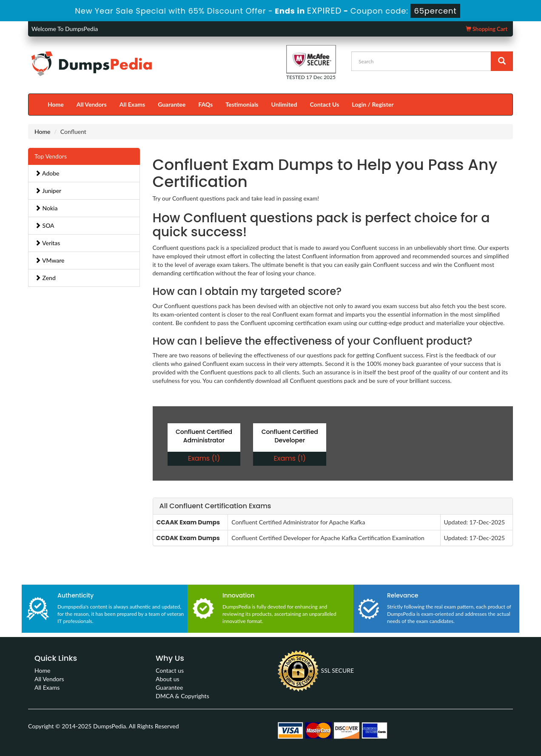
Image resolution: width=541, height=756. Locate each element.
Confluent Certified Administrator (204, 436)
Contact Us (324, 104)
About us (168, 679)
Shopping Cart (487, 29)
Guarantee (172, 104)
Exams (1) (204, 458)
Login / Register (373, 104)
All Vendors (92, 104)
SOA (45, 225)
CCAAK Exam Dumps (188, 522)
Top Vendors (51, 156)
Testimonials (242, 104)
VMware (50, 260)
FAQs (205, 104)
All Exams (132, 104)
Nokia (46, 208)
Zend (45, 278)
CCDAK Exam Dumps (188, 538)
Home (56, 104)
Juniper (48, 191)
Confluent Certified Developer (290, 436)
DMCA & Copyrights (182, 696)
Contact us (170, 670)
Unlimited (284, 104)
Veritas (47, 243)
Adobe (47, 173)
